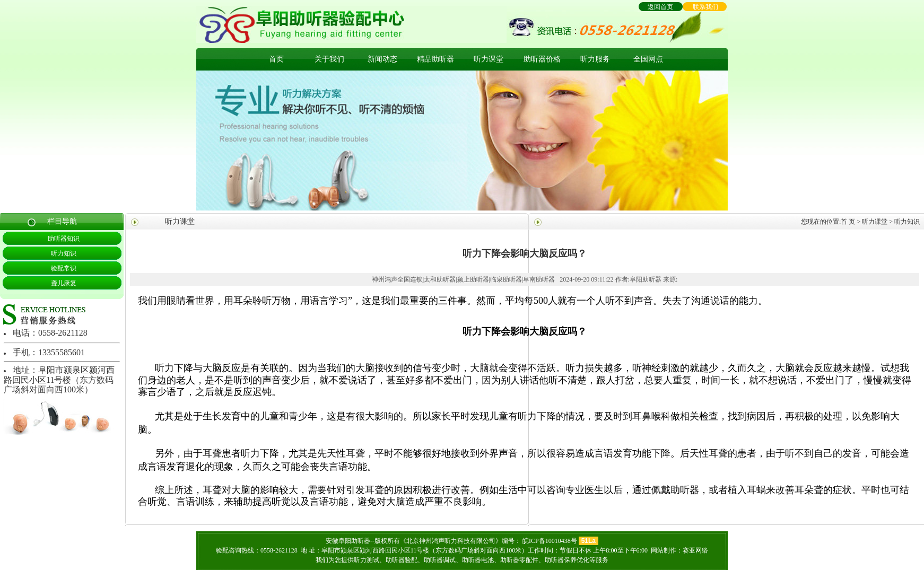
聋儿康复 (64, 283)
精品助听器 (435, 59)
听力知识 (64, 253)
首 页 (848, 222)
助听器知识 (64, 239)
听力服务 (595, 59)
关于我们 (329, 59)
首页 (276, 59)
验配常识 (64, 268)
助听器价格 (542, 59)
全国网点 (648, 59)
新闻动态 (382, 59)
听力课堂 (489, 59)
